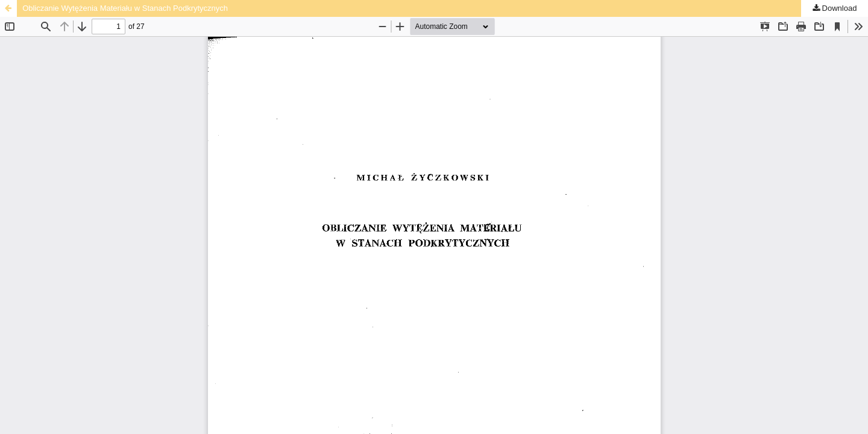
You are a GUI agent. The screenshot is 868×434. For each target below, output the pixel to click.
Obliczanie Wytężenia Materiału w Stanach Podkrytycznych (125, 8)
